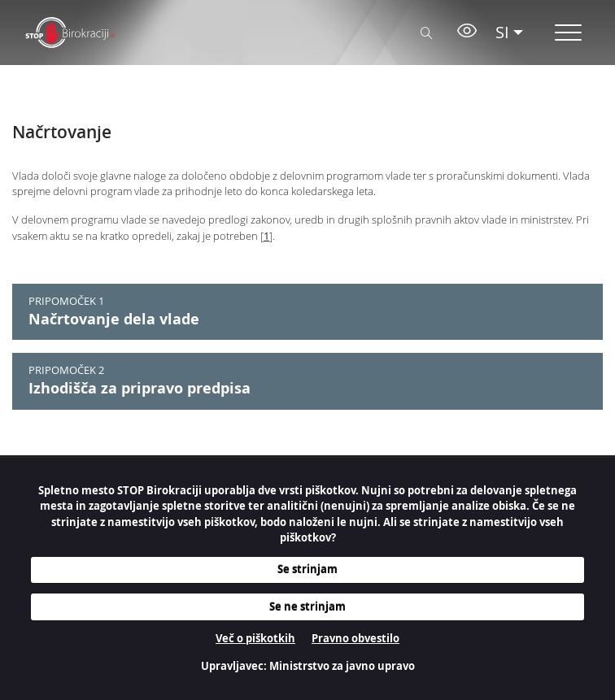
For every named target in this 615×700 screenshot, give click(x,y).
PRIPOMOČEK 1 (66, 301)
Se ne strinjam (307, 607)
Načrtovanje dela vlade (114, 319)
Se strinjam (307, 569)
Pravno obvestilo (355, 638)
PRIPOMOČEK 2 (66, 370)
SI (502, 32)
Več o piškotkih (255, 638)
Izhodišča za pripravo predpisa (140, 388)
